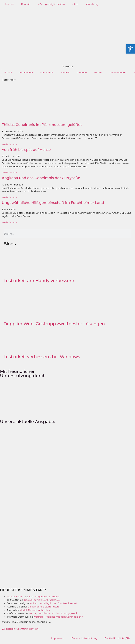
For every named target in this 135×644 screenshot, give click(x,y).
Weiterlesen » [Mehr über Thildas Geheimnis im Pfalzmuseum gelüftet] (9, 144)
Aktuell (8, 73)
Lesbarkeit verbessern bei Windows (42, 357)
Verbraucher (26, 73)
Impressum (58, 638)
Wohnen (82, 73)
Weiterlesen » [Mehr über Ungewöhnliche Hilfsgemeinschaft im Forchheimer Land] (9, 222)
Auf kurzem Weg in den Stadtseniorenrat (54, 603)
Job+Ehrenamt (118, 73)
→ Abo (75, 4)
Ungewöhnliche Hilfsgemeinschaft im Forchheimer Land (53, 203)
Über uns (9, 4)
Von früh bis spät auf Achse (26, 150)
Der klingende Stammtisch (45, 596)
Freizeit (98, 73)
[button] (130, 49)
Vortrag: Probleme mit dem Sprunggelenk (53, 613)
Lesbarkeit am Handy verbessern (39, 281)
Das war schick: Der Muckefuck (42, 600)
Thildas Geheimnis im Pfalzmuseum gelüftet (42, 125)
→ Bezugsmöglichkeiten (51, 4)
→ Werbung (92, 4)
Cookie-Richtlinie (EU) (117, 638)
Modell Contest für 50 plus (35, 610)
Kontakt (26, 4)
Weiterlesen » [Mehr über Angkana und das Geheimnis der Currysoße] (9, 197)
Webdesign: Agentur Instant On (20, 629)
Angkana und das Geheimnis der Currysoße (41, 178)
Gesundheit (47, 73)
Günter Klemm (16, 596)
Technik (65, 73)
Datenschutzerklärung (85, 638)
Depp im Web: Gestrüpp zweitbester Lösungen (54, 324)
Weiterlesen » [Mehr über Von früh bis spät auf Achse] (9, 172)
